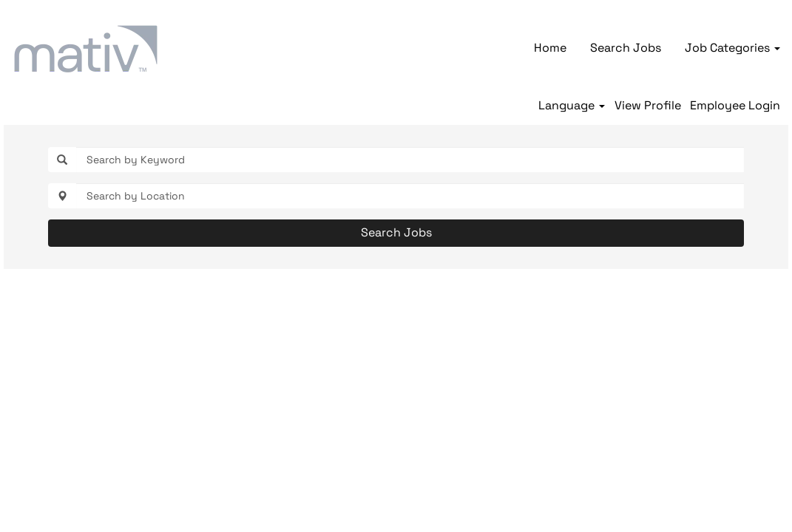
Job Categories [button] (732, 48)
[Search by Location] (410, 196)
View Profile (648, 106)
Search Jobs (626, 48)
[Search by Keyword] (410, 160)
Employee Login (735, 106)
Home (550, 48)
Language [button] (572, 106)
